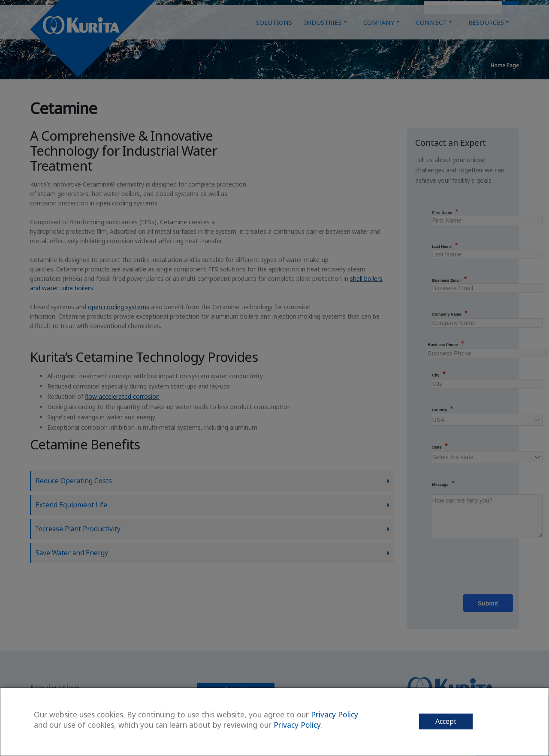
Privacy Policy (335, 714)
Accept (446, 721)
